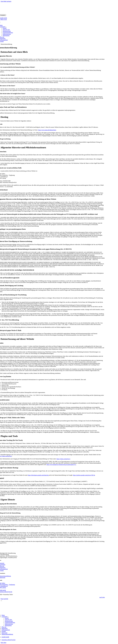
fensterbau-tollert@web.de (8, 640)
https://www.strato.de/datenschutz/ (47, 130)
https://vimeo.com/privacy (63, 459)
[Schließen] (1, 601)
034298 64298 (5, 637)
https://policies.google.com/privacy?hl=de (84, 475)
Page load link (4, 599)
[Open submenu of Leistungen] (6, 27)
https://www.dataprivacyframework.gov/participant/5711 (61, 465)
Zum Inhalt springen (6, 1)
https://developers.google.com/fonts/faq (38, 475)
